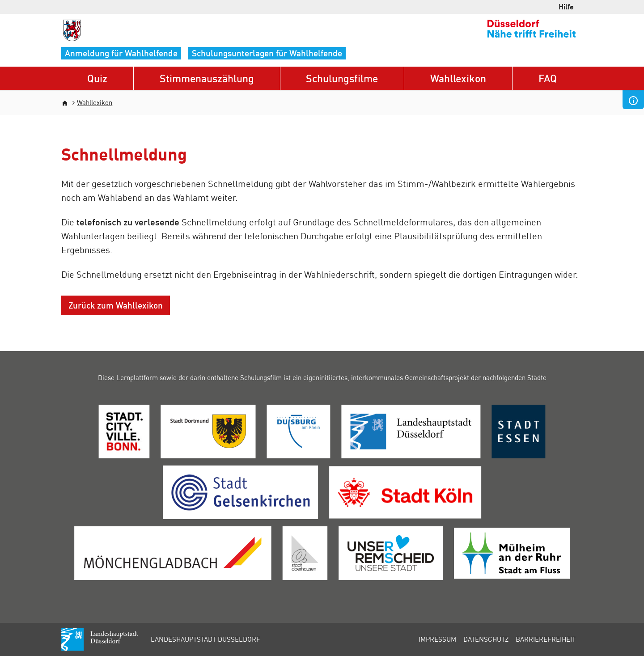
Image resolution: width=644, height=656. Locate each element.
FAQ (548, 78)
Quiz (97, 78)
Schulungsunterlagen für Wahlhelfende (267, 53)
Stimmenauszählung (207, 78)
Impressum (437, 639)
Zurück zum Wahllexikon (116, 305)
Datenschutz (486, 639)
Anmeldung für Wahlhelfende (121, 53)
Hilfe (566, 6)
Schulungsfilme (342, 78)
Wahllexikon (458, 78)
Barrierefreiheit (546, 639)
